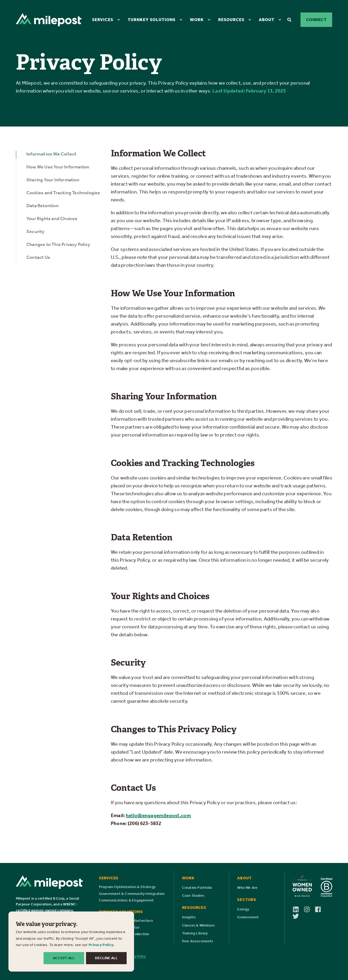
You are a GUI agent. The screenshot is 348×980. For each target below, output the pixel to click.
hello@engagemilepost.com (158, 815)
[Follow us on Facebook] (320, 909)
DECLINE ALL (106, 958)
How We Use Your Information (58, 167)
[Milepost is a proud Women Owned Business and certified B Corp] (312, 886)
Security (35, 231)
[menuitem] (118, 20)
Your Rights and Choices (52, 219)
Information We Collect (51, 154)
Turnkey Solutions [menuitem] (152, 20)
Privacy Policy (101, 945)
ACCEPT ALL (64, 958)
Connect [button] (316, 20)
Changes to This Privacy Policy (58, 244)
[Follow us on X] (296, 916)
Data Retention (42, 206)
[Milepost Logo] (49, 882)
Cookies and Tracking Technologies (63, 193)
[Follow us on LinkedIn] (298, 909)
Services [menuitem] (103, 20)
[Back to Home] (49, 20)
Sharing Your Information (53, 180)
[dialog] (71, 942)
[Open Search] (290, 19)
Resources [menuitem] (231, 20)
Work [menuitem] (197, 20)
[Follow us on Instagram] (309, 909)
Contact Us (38, 257)
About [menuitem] (267, 20)
